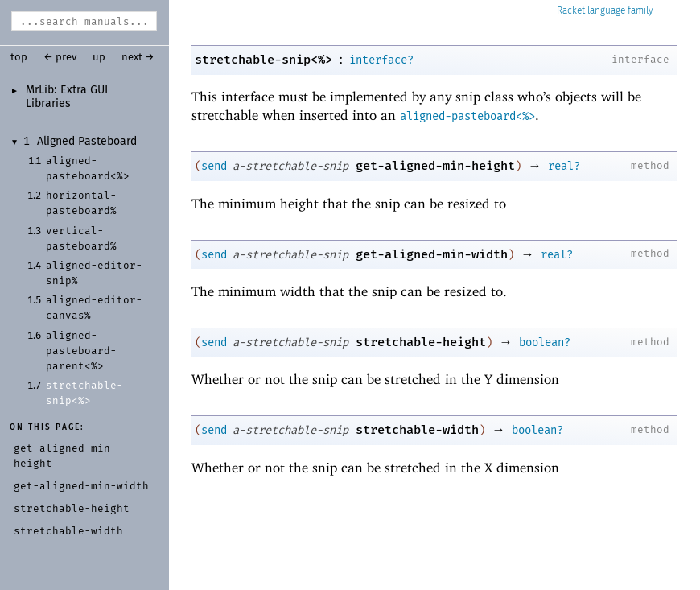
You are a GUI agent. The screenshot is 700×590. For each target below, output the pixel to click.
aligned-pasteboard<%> (467, 116)
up (99, 58)
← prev (60, 58)
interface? (381, 60)
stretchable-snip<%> (264, 60)
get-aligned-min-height (435, 166)
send (214, 166)
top (19, 58)
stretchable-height (421, 342)
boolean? (545, 342)
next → (138, 58)
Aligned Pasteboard (87, 142)
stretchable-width (417, 430)
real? (564, 166)
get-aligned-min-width (432, 254)
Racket (605, 11)
